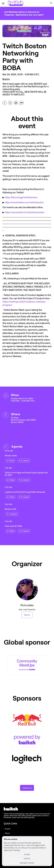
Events (8, 829)
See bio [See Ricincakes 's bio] (27, 615)
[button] (51, 3)
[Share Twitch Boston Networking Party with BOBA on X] (10, 103)
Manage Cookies (27, 863)
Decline (27, 858)
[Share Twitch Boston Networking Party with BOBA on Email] (16, 103)
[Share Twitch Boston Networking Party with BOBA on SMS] (22, 103)
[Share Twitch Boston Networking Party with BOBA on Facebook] (5, 103)
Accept (27, 854)
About (8, 833)
